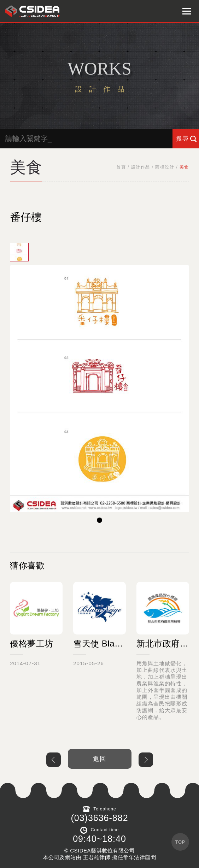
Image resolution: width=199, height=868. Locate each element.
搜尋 (182, 139)
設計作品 (141, 167)
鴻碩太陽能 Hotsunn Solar (33, 11)
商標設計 (165, 167)
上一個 (54, 760)
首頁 (121, 167)
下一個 (146, 760)
